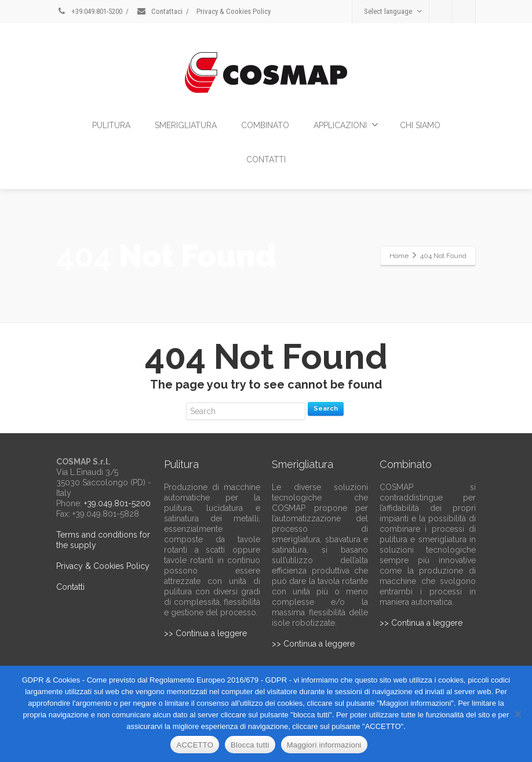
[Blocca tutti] (518, 714)
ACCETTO (195, 745)
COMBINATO (265, 125)
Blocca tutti (250, 745)
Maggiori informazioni (324, 745)
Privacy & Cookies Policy (234, 11)
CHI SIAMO (420, 125)
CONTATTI (266, 159)
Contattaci (159, 11)
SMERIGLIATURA (186, 125)
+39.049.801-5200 (89, 11)
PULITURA (111, 125)
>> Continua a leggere (205, 633)
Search (326, 409)
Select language (393, 11)
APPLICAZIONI (346, 125)
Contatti (70, 587)
